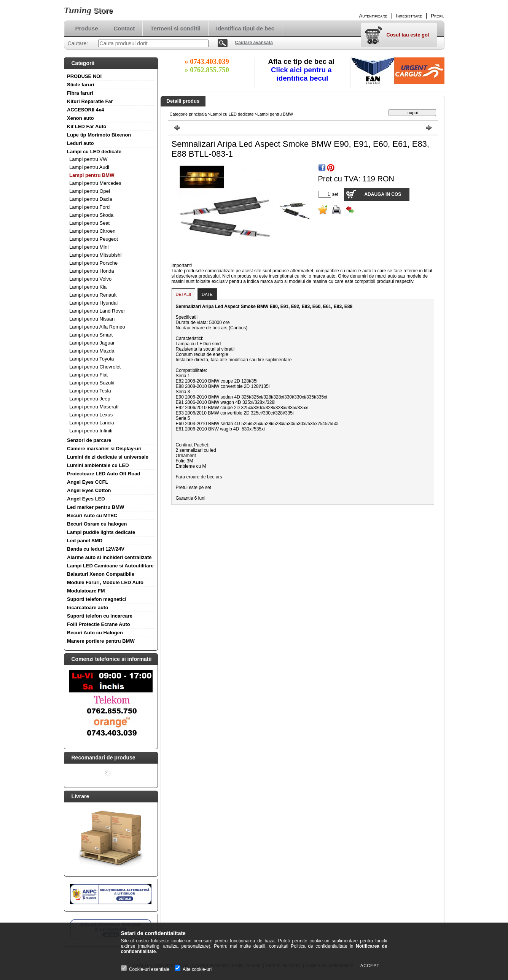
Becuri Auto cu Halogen (95, 633)
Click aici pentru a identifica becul (302, 74)
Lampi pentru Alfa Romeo (97, 327)
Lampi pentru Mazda (92, 351)
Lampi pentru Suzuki (92, 383)
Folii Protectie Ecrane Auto (99, 624)
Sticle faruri (81, 85)
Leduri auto (80, 143)
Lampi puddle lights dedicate (101, 532)
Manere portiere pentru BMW (101, 641)
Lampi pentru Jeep (90, 399)
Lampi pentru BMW (92, 175)
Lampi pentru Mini (89, 247)
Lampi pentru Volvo (90, 279)
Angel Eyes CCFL (88, 482)
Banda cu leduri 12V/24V (96, 549)
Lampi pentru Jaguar (92, 343)
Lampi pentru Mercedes (95, 183)
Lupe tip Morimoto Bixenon (99, 135)
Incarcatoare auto (88, 608)
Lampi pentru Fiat (88, 375)
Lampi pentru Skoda (91, 215)
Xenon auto (80, 118)
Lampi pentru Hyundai (93, 303)
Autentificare (373, 16)
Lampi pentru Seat (89, 223)
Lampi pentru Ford (89, 207)
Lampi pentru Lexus (91, 415)
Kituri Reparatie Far (90, 101)
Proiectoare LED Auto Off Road (104, 474)
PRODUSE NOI (84, 76)
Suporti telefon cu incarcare (100, 616)
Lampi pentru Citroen (92, 231)
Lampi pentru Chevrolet (95, 367)
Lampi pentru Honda (92, 271)
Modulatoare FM (86, 591)
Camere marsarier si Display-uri (104, 449)
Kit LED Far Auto (87, 126)
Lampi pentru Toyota (92, 359)
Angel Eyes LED (86, 499)
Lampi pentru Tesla (90, 391)
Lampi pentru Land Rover (97, 311)
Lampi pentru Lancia (92, 423)
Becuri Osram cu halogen (97, 524)
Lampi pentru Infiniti (91, 431)
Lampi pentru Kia (88, 287)
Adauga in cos (383, 194)
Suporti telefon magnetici (97, 599)
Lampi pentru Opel (90, 191)
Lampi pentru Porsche (93, 263)
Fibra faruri (80, 93)
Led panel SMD (85, 541)
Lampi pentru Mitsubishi (95, 255)
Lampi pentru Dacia (91, 199)
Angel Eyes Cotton (89, 490)
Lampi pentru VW (88, 159)
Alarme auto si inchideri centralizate (109, 557)
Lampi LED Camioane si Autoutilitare (110, 566)
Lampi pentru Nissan (92, 319)
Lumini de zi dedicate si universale (108, 457)
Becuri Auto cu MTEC (92, 515)
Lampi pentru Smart (91, 335)
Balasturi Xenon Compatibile (101, 574)
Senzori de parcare (89, 440)
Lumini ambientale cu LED (98, 465)
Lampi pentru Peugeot (94, 239)
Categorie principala (188, 114)
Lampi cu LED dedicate (94, 152)
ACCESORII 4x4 (86, 110)
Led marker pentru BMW (96, 507)
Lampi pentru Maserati (94, 407)
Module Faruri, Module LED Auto (105, 582)
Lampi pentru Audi (89, 167)
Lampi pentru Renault (93, 295)
